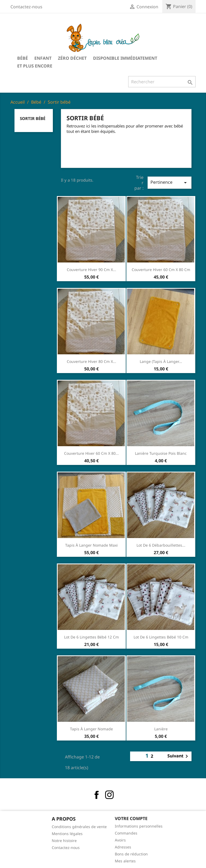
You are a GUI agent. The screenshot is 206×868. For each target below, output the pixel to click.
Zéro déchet (72, 58)
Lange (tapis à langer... (161, 361)
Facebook (97, 795)
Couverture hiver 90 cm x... (91, 270)
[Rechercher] (162, 82)
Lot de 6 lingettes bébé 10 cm (161, 637)
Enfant (43, 58)
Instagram (109, 795)
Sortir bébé (33, 118)
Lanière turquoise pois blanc (161, 453)
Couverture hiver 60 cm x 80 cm (161, 270)
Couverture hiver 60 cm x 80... (91, 453)
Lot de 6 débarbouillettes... (161, 545)
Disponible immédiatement (125, 58)
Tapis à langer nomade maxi (91, 545)
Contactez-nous (26, 7)
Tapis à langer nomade (91, 729)
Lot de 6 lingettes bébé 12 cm (91, 637)
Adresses (123, 847)
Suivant (179, 756)
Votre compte (131, 818)
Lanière (161, 729)
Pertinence (170, 183)
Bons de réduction (131, 854)
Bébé (23, 58)
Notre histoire (64, 841)
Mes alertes (125, 861)
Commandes (126, 833)
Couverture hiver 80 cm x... (91, 361)
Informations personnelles (139, 826)
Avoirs (120, 840)
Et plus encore (35, 66)
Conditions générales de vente (79, 827)
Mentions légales (67, 834)
